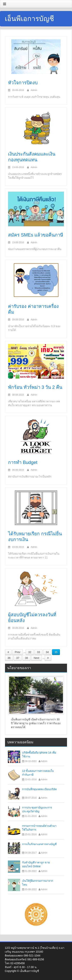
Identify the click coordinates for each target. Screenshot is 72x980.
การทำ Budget (23, 462)
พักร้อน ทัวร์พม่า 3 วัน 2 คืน (35, 387)
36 (9, 658)
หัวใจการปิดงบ (23, 83)
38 (26, 658)
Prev (18, 652)
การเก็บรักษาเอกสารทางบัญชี (39, 844)
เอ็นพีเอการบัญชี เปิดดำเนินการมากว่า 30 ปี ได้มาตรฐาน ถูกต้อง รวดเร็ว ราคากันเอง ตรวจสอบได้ (36, 723)
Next (36, 658)
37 (18, 658)
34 (47, 652)
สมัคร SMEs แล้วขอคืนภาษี (36, 235)
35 (56, 652)
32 (30, 652)
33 (39, 652)
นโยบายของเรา (19, 668)
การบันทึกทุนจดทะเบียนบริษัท (39, 789)
